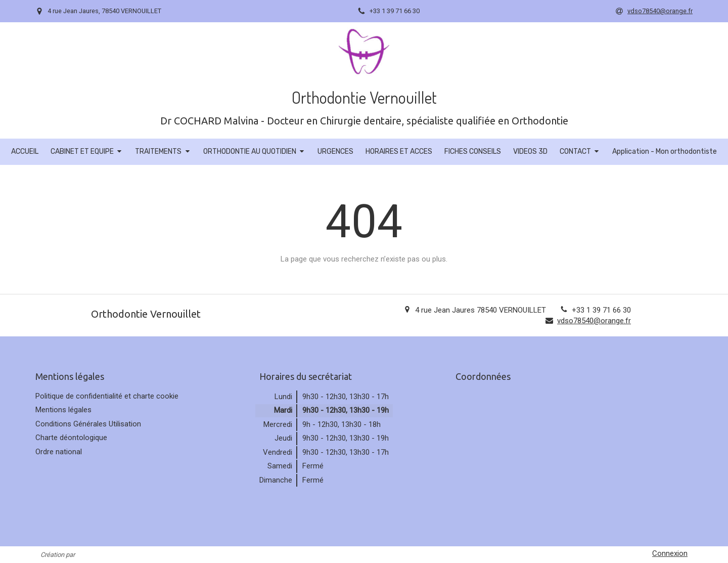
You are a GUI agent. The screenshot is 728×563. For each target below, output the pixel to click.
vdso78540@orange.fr (594, 321)
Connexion (670, 553)
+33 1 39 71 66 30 (601, 310)
